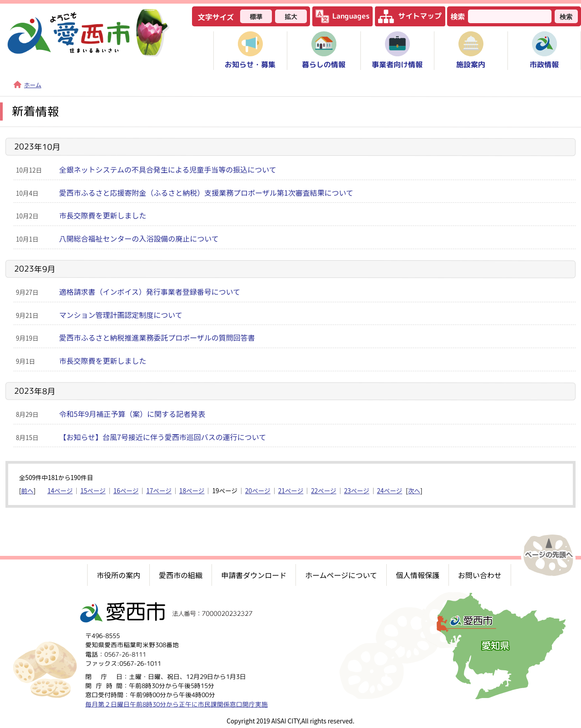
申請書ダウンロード (254, 575)
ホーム (27, 85)
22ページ (324, 490)
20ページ (258, 490)
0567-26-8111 (125, 654)
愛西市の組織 (181, 575)
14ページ (60, 490)
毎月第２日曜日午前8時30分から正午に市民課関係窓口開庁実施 (177, 704)
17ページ (159, 490)
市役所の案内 (118, 575)
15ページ (93, 490)
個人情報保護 (418, 575)
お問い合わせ (480, 575)
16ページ (126, 490)
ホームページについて (341, 575)
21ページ (291, 490)
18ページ (192, 490)
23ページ (357, 490)
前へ (27, 490)
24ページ (390, 490)
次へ (414, 490)
